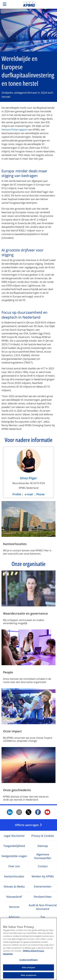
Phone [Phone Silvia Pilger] (40, 494)
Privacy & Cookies (43, 836)
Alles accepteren (28, 975)
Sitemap (43, 846)
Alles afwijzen (29, 967)
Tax (43, 917)
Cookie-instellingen (28, 960)
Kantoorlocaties (14, 877)
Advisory (14, 917)
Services (14, 907)
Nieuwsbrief (14, 897)
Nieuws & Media (14, 887)
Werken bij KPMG (43, 877)
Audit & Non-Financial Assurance (43, 907)
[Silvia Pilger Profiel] (29, 465)
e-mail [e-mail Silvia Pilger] (29, 494)
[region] (28, 949)
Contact (43, 866)
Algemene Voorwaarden (43, 856)
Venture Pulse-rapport (14, 130)
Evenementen (43, 887)
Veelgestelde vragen (14, 856)
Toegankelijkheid (14, 846)
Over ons (14, 866)
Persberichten (43, 897)
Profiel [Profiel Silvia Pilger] (17, 494)
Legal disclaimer (14, 836)
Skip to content (35, 4)
